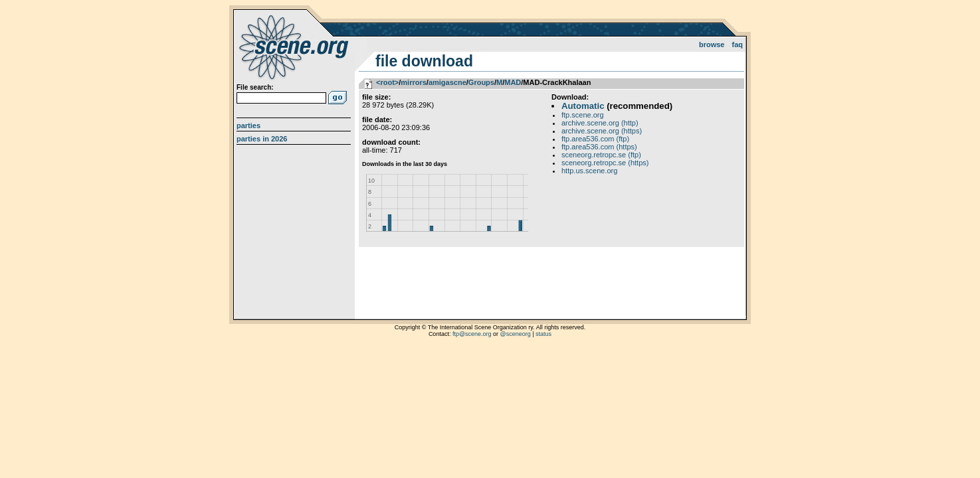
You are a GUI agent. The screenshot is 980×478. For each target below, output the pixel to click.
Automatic (583, 106)
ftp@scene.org (472, 334)
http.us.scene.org (589, 171)
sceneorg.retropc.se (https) (605, 163)
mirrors (414, 82)
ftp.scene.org (583, 115)
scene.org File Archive (295, 46)
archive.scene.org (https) (602, 131)
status (543, 334)
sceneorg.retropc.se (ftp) (601, 155)
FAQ (738, 44)
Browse (712, 44)
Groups (481, 82)
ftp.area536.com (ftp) (595, 139)
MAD (513, 82)
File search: (255, 87)
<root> (387, 82)
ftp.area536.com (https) (599, 147)
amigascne (447, 82)
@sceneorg (516, 334)
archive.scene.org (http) (600, 123)
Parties (248, 125)
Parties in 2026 (262, 139)
